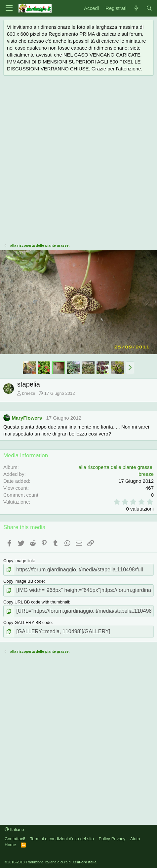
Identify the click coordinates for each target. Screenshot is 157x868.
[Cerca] (149, 8)
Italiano (14, 829)
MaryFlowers (27, 418)
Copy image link (19, 561)
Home (10, 845)
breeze (29, 393)
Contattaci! (15, 839)
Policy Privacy (112, 839)
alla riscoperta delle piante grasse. (116, 467)
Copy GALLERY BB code (27, 622)
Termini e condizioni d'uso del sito (62, 839)
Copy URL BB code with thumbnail (36, 602)
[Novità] (136, 8)
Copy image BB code (23, 581)
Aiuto (135, 839)
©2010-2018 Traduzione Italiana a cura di (51, 862)
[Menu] (9, 8)
